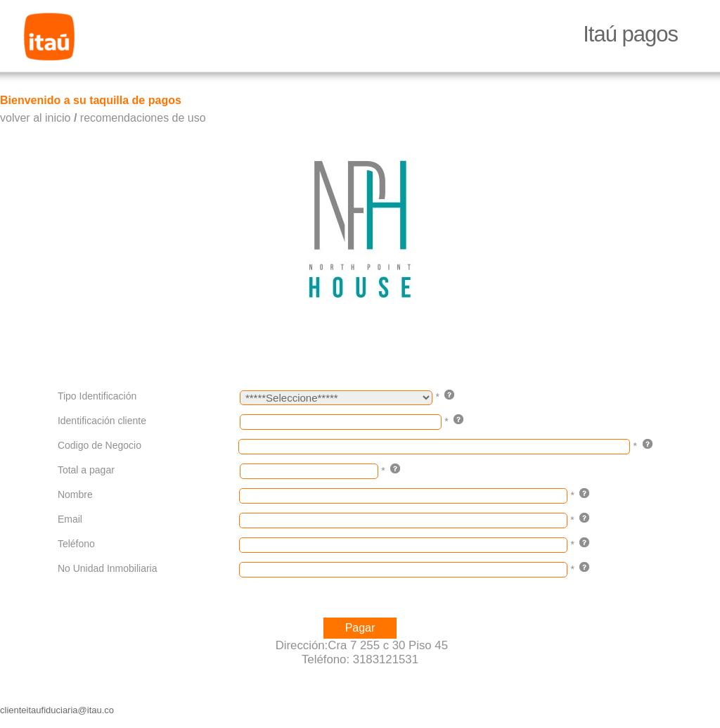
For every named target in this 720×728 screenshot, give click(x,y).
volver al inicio (35, 118)
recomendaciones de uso (143, 118)
